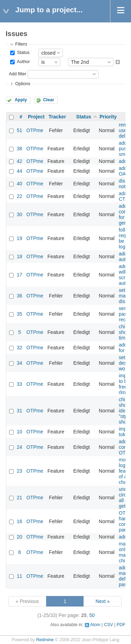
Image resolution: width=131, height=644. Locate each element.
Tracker (57, 117)
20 (20, 537)
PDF (121, 625)
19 (20, 238)
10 (20, 432)
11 (20, 576)
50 (92, 615)
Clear (49, 100)
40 (20, 184)
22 (20, 196)
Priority (108, 117)
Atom (95, 625)
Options (23, 84)
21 (20, 498)
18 (20, 256)
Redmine (45, 640)
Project (36, 117)
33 (20, 384)
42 (20, 161)
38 (20, 149)
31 (20, 411)
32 (20, 348)
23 (20, 471)
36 (20, 296)
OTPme (35, 130)
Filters (21, 44)
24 (20, 447)
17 (20, 275)
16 (20, 521)
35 (20, 314)
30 (20, 214)
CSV (109, 625)
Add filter (17, 74)
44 (20, 171)
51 (20, 130)
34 (20, 363)
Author (23, 62)
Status (23, 53)
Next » (103, 601)
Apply (21, 100)
